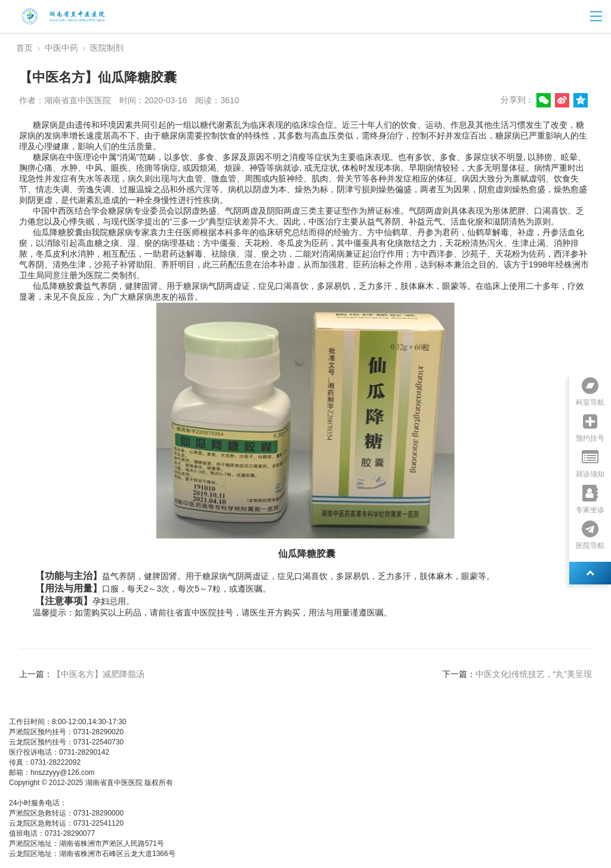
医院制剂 (107, 48)
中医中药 (61, 48)
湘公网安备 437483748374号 (124, 793)
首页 (24, 48)
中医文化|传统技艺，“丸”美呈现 (534, 674)
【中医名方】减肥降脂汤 (98, 674)
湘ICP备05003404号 (41, 793)
